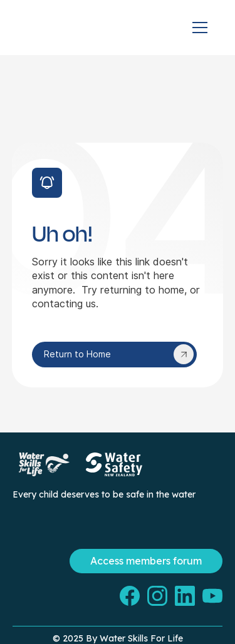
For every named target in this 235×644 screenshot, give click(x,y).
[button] (200, 28)
